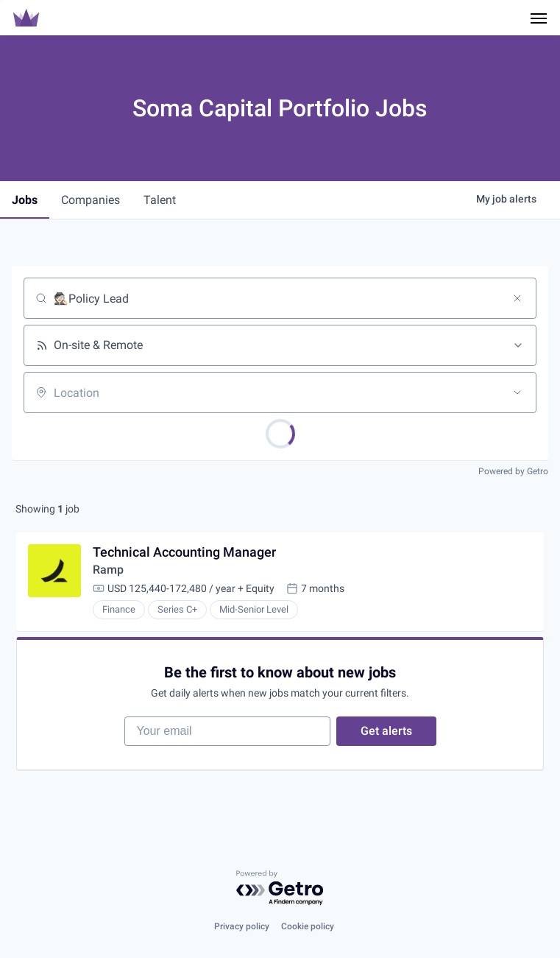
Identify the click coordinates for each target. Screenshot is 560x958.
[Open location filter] (517, 392)
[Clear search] (517, 298)
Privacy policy (242, 926)
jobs (25, 200)
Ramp (108, 570)
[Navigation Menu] (539, 18)
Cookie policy (308, 926)
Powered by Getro (513, 471)
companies (91, 200)
